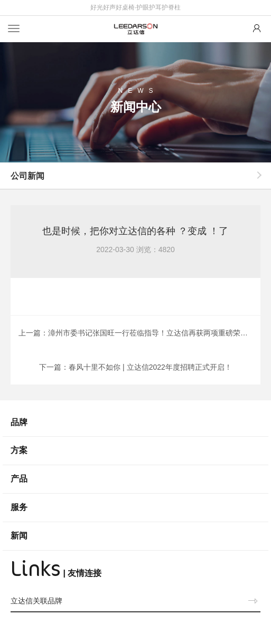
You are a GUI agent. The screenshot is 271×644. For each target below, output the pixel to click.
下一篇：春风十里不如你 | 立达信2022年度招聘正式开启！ (135, 367)
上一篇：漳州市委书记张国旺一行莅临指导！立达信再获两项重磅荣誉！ (137, 333)
